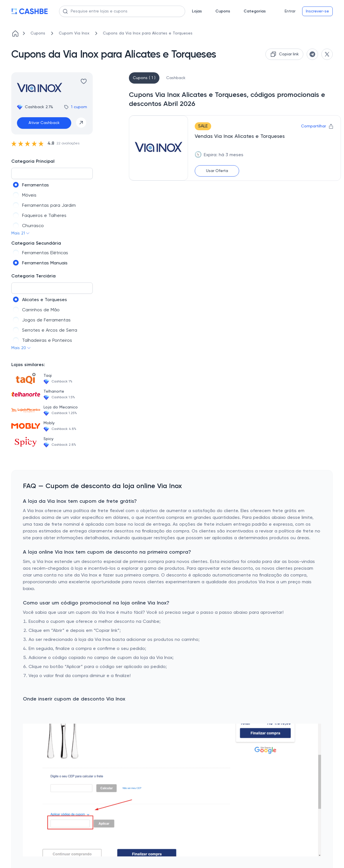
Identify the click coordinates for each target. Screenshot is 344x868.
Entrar (290, 11)
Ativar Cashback (44, 123)
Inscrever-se (317, 11)
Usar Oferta (217, 171)
